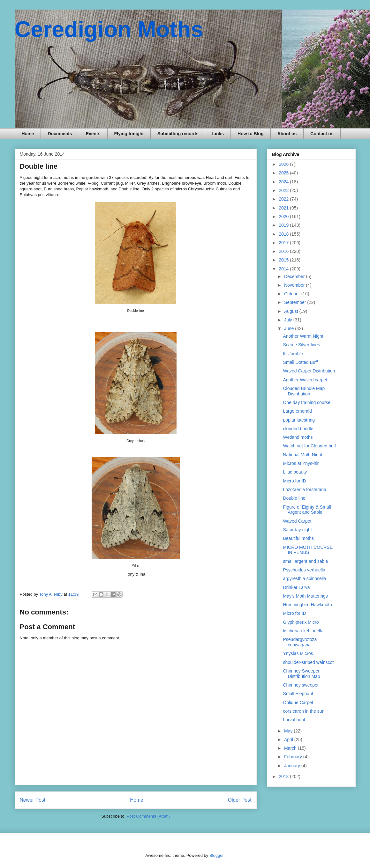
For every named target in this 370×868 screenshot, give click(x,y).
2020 (284, 217)
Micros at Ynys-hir (301, 463)
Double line (294, 498)
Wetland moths (298, 437)
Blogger (216, 855)
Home (28, 134)
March (291, 748)
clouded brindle (298, 429)
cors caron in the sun (304, 711)
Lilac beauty (295, 472)
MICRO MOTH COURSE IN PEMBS (308, 550)
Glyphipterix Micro (301, 622)
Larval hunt (294, 720)
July (289, 320)
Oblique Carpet (298, 702)
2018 (284, 234)
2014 (284, 269)
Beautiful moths (298, 538)
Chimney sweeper (301, 685)
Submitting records (178, 134)
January (293, 766)
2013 (284, 776)
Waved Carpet (297, 521)
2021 (284, 208)
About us (287, 134)
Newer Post (33, 800)
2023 (284, 190)
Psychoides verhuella (304, 570)
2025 (284, 173)
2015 (284, 260)
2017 (284, 243)
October (293, 294)
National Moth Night (302, 455)
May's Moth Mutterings (305, 596)
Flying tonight (129, 134)
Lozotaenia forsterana (304, 489)
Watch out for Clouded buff (309, 446)
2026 (284, 164)
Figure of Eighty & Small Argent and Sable (307, 510)
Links (218, 134)
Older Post (240, 800)
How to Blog (251, 134)
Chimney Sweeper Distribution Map (301, 674)
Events (93, 134)
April (289, 739)
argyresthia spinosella (304, 578)
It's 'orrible (293, 354)
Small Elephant (298, 694)
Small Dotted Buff (300, 362)
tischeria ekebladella (303, 631)
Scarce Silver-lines (301, 345)
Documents (60, 134)
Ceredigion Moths (109, 29)
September (296, 302)
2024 (284, 182)
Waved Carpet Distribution (309, 371)
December (295, 276)
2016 (284, 251)
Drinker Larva (296, 587)
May (289, 731)
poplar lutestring (299, 420)
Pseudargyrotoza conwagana (300, 642)
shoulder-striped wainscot (308, 662)
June (290, 328)
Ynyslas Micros (298, 653)
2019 (284, 225)
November (295, 285)
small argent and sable (305, 561)
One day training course (307, 402)
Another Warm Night (303, 336)
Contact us (322, 134)
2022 (284, 199)
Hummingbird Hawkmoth (307, 605)
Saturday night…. (300, 530)
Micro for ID (294, 481)
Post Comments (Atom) (148, 816)
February (294, 757)
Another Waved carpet (305, 380)
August (292, 311)
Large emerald (297, 411)
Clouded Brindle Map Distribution (304, 391)
